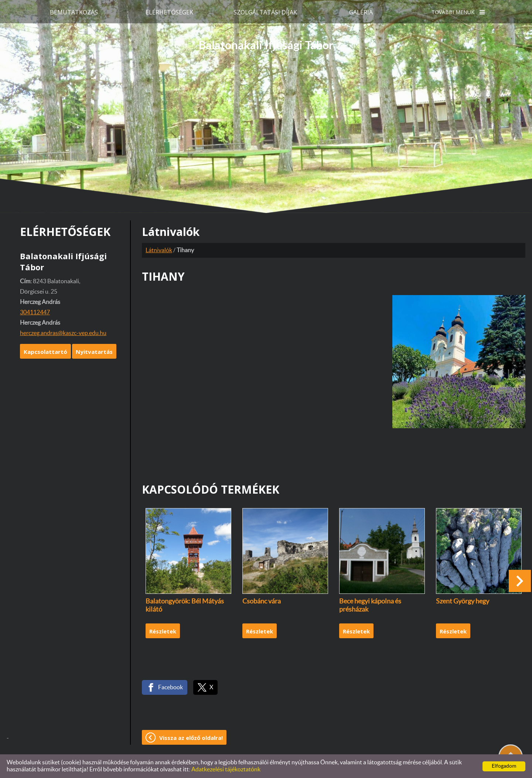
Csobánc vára (262, 602)
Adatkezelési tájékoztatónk (226, 769)
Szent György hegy (463, 602)
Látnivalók (159, 250)
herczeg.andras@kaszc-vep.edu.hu (63, 333)
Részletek (163, 631)
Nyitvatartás (94, 352)
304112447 (35, 312)
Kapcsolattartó (45, 352)
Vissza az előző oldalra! (191, 738)
